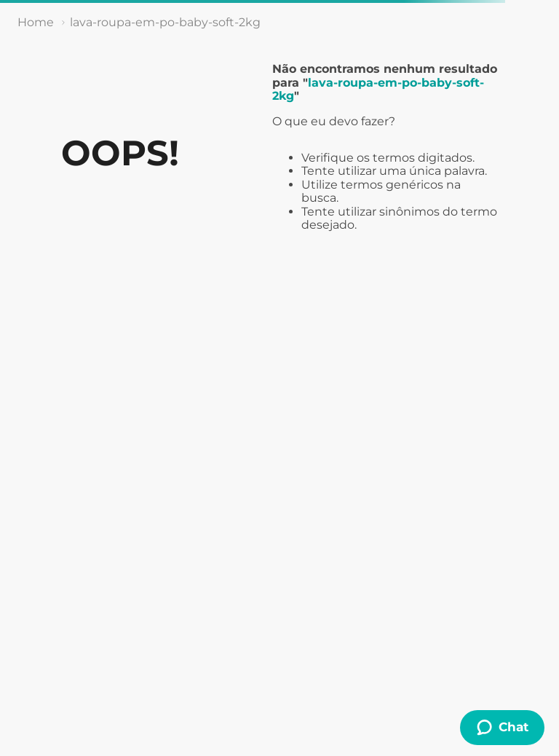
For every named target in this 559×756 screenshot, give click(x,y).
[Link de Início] (36, 23)
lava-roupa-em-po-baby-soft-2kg (165, 22)
